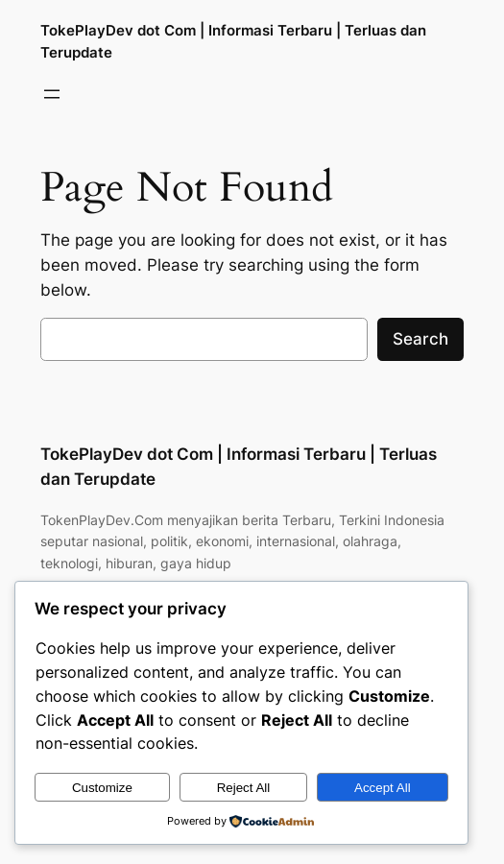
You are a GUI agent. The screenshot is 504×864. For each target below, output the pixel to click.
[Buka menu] (52, 94)
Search (420, 339)
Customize (102, 788)
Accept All (383, 788)
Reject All (244, 788)
